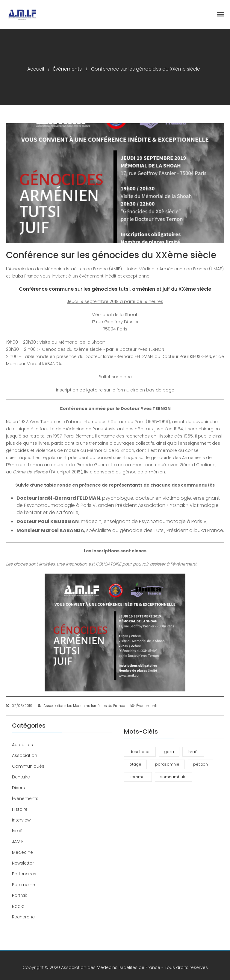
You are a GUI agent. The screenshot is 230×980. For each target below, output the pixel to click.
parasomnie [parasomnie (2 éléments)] (167, 764)
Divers (18, 788)
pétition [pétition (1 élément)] (201, 764)
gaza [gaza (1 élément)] (169, 752)
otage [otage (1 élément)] (135, 764)
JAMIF (18, 842)
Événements (68, 69)
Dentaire (21, 777)
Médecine (22, 852)
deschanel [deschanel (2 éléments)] (140, 752)
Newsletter (23, 863)
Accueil (36, 69)
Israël (18, 831)
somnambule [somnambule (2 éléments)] (173, 777)
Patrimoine (24, 885)
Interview (21, 820)
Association (25, 755)
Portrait (20, 895)
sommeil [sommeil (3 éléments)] (138, 777)
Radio (18, 906)
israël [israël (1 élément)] (193, 752)
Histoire (20, 809)
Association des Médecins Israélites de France (84, 706)
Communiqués (28, 766)
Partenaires (24, 874)
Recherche (23, 917)
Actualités (22, 745)
